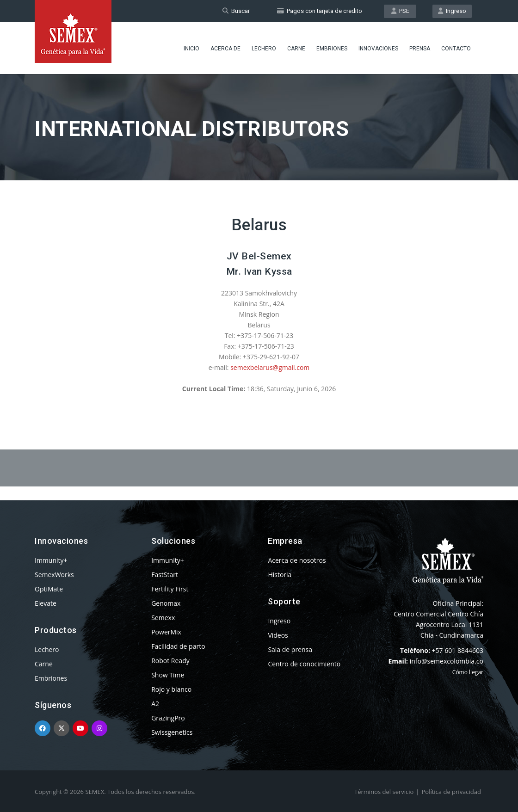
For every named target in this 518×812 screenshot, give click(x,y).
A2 (155, 704)
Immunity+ (51, 560)
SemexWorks (54, 575)
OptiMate (49, 589)
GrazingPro (168, 718)
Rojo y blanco (171, 689)
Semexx (163, 618)
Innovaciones (378, 49)
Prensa (420, 49)
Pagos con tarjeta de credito (320, 11)
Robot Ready (170, 661)
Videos (278, 635)
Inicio (191, 49)
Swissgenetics (172, 732)
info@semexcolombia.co (447, 661)
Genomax (166, 603)
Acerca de (225, 49)
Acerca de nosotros (297, 560)
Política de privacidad (451, 792)
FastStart (165, 575)
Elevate (46, 603)
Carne (296, 49)
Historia (280, 575)
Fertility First (170, 589)
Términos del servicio (384, 792)
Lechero (264, 49)
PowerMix (166, 632)
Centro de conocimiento (304, 664)
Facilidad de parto (178, 646)
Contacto (456, 49)
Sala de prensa (290, 649)
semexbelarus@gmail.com (270, 367)
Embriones (332, 49)
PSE (400, 11)
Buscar (236, 11)
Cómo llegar (468, 672)
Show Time (168, 675)
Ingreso (452, 11)
